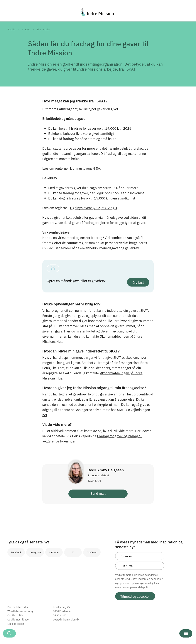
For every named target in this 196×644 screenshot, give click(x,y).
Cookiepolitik (15, 615)
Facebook (16, 552)
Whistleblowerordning (20, 611)
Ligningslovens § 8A (85, 168)
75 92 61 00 (60, 615)
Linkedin (54, 552)
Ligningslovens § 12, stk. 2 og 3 (94, 208)
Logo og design (16, 624)
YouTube (92, 552)
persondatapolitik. (141, 587)
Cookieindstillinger (18, 619)
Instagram (35, 552)
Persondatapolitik (18, 607)
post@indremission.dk (66, 619)
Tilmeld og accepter (135, 596)
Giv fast (138, 282)
